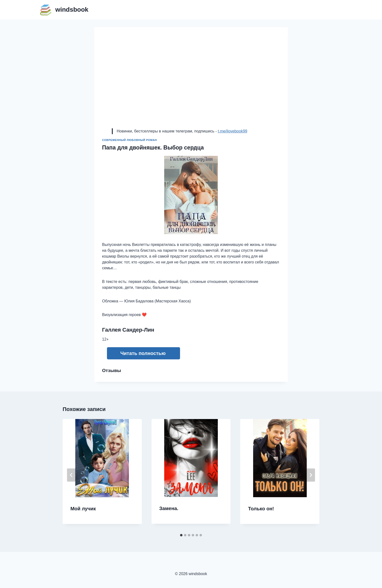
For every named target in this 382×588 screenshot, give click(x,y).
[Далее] (311, 475)
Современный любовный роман (129, 140)
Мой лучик (83, 509)
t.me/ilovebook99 (233, 131)
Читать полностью (143, 353)
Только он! (261, 509)
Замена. (169, 508)
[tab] (181, 535)
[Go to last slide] (71, 475)
